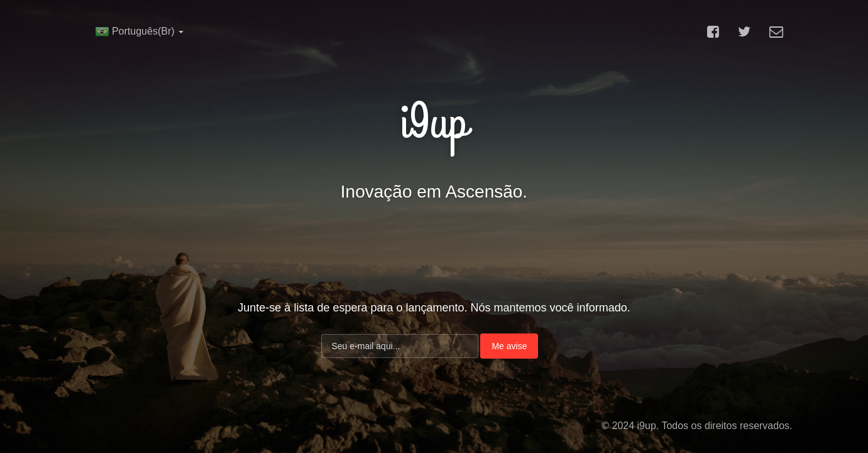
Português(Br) (139, 31)
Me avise (509, 346)
